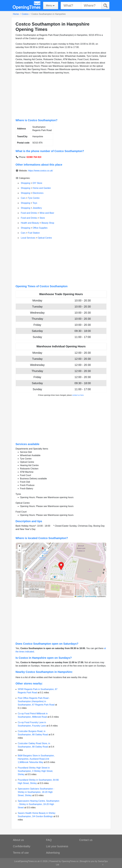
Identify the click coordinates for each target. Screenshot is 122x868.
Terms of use (21, 853)
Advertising (53, 853)
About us (18, 840)
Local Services (28, 238)
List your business (57, 846)
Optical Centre (45, 238)
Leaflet (78, 596)
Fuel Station (34, 233)
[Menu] (51, 6)
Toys (35, 203)
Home (16, 14)
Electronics (38, 193)
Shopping (26, 183)
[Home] (27, 6)
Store (42, 218)
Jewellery (37, 208)
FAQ (49, 840)
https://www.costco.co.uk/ (40, 171)
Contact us (86, 840)
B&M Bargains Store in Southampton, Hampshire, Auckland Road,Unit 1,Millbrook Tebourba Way (36, 759)
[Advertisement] (61, 96)
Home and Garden (42, 188)
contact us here (78, 395)
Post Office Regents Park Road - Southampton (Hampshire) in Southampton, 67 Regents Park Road (36, 701)
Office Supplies (40, 228)
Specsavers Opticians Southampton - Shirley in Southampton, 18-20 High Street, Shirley (36, 792)
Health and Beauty (30, 223)
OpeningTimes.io (70, 861)
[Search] (105, 5)
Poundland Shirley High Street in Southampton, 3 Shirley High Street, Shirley (35, 771)
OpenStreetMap (91, 596)
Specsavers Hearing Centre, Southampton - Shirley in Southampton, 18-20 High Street (39, 804)
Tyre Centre (34, 198)
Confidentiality (22, 846)
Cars (23, 198)
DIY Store (37, 183)
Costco (25, 14)
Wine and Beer (47, 213)
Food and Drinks (29, 213)
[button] (61, 566)
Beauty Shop (48, 223)
